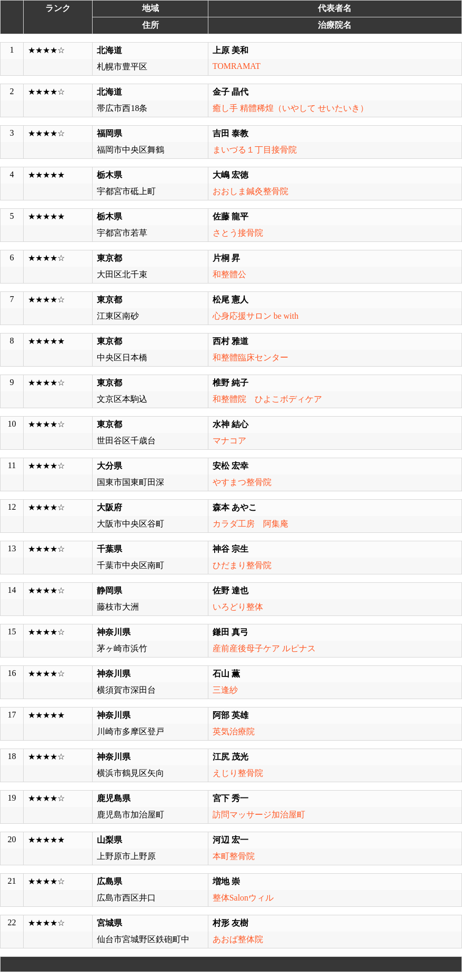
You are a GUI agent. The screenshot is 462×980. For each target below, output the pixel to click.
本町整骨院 (234, 856)
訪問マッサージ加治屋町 (259, 815)
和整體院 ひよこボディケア (267, 399)
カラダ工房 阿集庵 (250, 524)
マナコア (229, 441)
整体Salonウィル (243, 898)
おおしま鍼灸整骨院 (250, 191)
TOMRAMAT (237, 66)
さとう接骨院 (238, 233)
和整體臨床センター (250, 357)
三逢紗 (225, 690)
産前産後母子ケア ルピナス (264, 648)
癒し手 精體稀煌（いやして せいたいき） (290, 108)
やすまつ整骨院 (242, 482)
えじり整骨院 (238, 773)
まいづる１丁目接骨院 (255, 150)
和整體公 (229, 274)
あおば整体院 (238, 939)
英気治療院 (234, 731)
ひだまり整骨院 (242, 565)
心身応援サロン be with (256, 316)
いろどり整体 (238, 607)
